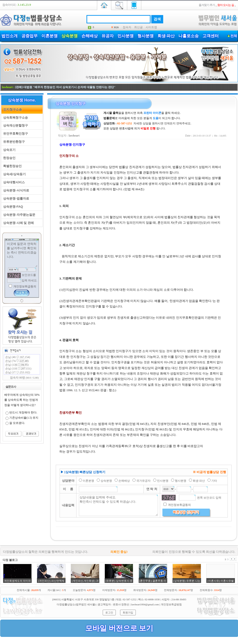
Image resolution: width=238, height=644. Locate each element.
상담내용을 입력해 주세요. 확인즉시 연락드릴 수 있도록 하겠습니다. (118, 505)
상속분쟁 (70, 36)
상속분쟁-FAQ (12, 207)
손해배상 (90, 36)
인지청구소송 (12, 109)
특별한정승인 (12, 166)
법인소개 (10, 36)
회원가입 (128, 612)
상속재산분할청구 (15, 125)
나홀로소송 (189, 36)
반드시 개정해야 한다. (23, 412)
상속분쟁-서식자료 (15, 190)
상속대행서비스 (13, 182)
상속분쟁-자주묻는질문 (18, 215)
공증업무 (30, 36)
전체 (234, 36)
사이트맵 (151, 27)
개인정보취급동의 (24, 286)
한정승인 (8, 158)
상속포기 (8, 150)
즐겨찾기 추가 (207, 5)
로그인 (109, 612)
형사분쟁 (146, 36)
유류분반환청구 (13, 142)
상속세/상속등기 (14, 174)
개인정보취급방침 (171, 604)
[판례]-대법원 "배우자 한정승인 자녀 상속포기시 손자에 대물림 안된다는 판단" (65, 87)
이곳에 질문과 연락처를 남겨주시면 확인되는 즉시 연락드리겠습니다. (22, 254)
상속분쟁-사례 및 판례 (18, 223)
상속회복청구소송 (15, 118)
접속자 (127, 27)
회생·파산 (166, 36)
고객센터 (211, 36)
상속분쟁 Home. (22, 100)
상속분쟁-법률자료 (15, 198)
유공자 (108, 36)
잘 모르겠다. (17, 423)
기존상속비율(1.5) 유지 (24, 418)
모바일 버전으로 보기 (119, 628)
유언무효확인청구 (15, 134)
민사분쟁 (126, 36)
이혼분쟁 (50, 36)
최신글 (138, 27)
